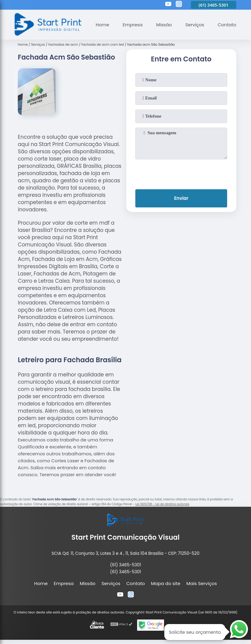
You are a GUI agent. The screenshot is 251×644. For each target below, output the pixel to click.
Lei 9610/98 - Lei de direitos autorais (162, 504)
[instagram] (179, 5)
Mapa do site (166, 583)
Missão (164, 25)
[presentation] (181, 173)
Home (102, 25)
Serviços (195, 25)
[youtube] (168, 5)
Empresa (132, 25)
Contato (227, 25)
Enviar (181, 198)
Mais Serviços (202, 583)
